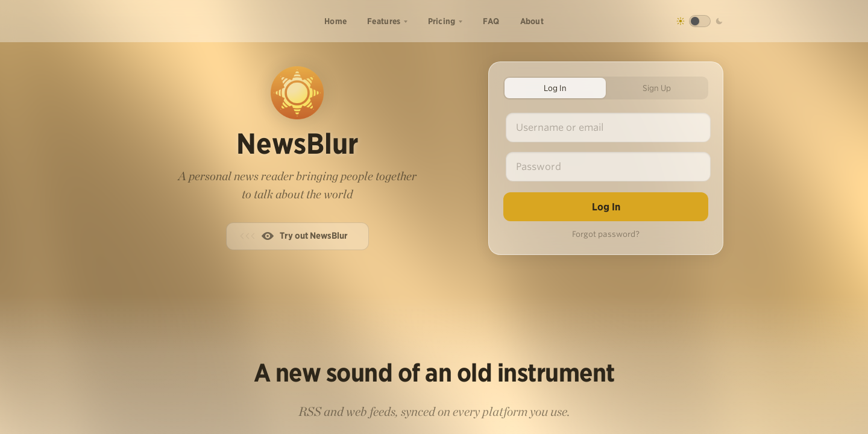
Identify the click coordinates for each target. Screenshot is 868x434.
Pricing (442, 21)
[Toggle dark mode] (700, 21)
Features (384, 21)
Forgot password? (606, 234)
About (532, 21)
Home (335, 21)
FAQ (491, 21)
